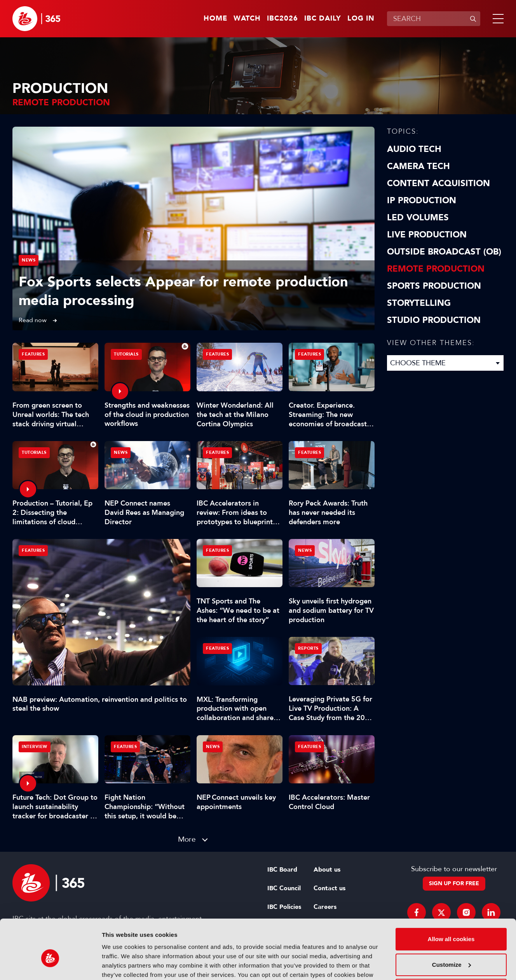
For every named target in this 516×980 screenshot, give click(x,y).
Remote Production (436, 269)
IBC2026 (282, 19)
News (29, 260)
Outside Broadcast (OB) (444, 252)
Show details (120, 965)
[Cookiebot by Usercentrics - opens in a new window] (50, 965)
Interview (35, 747)
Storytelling (419, 303)
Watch (247, 19)
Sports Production (434, 286)
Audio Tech (414, 149)
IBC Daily (323, 19)
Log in (361, 19)
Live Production (427, 235)
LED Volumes (418, 218)
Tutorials (126, 354)
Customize (451, 923)
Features (33, 550)
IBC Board (282, 870)
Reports (308, 648)
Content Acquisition (438, 183)
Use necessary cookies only (451, 949)
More (187, 839)
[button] (497, 19)
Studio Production (434, 320)
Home (215, 19)
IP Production (422, 201)
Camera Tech (418, 166)
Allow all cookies (451, 898)
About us (327, 870)
